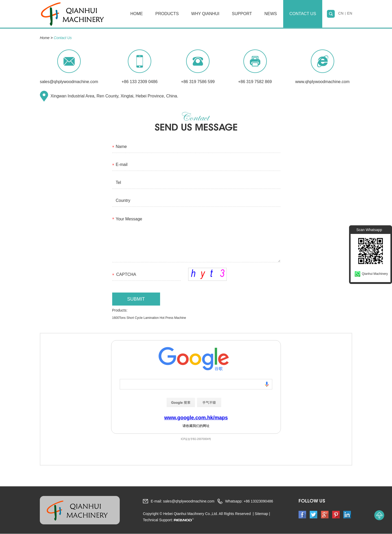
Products (167, 14)
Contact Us (303, 14)
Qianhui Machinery (375, 274)
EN (350, 14)
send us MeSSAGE (196, 128)
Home (137, 14)
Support (242, 14)
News (271, 14)
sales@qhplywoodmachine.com (69, 82)
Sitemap (261, 514)
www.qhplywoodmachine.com (323, 82)
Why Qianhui (205, 14)
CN (341, 14)
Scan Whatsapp (369, 230)
